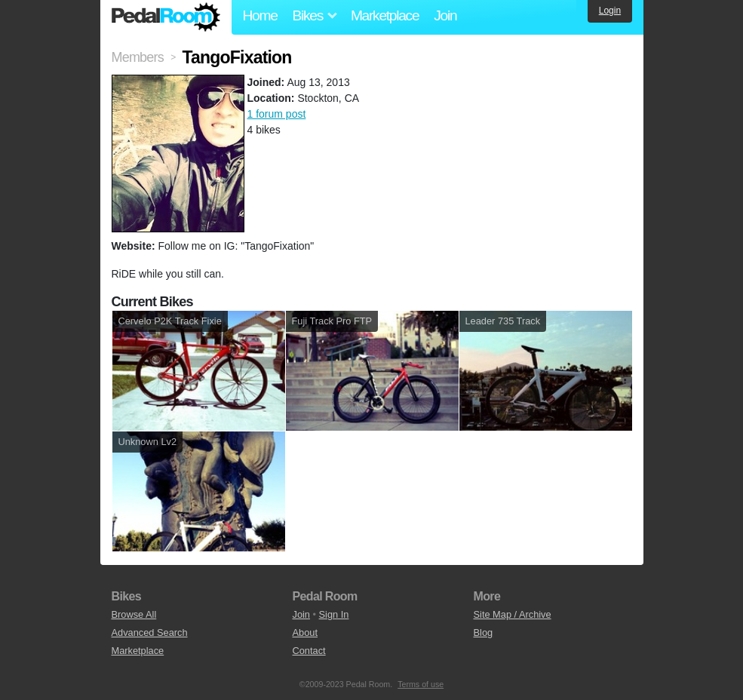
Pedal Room (166, 17)
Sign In (334, 614)
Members (138, 57)
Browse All (134, 614)
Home (260, 15)
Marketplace (385, 15)
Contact (309, 651)
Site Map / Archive (513, 614)
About (305, 632)
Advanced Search (150, 632)
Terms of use (421, 684)
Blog (484, 632)
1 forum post (277, 114)
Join (445, 15)
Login (610, 11)
